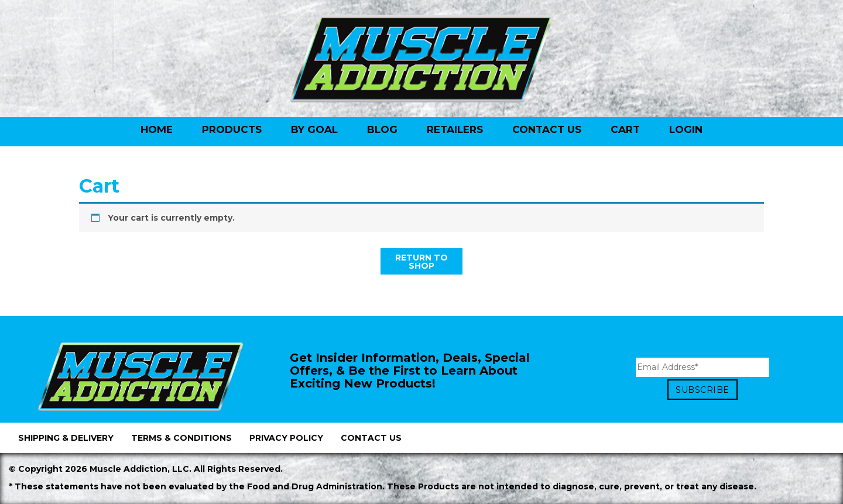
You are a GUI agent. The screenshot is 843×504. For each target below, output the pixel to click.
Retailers (455, 129)
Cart (625, 129)
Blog (382, 129)
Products (232, 129)
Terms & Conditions (181, 438)
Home (157, 129)
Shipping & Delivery (66, 438)
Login (686, 129)
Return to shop (421, 262)
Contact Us (547, 129)
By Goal (314, 129)
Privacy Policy (286, 438)
